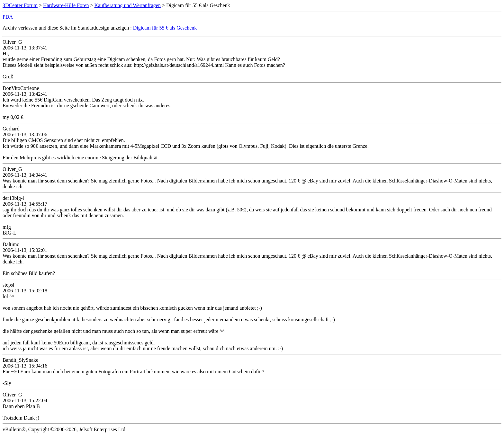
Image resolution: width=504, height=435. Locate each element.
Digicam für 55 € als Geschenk (165, 28)
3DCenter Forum (20, 5)
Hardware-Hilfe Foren (66, 5)
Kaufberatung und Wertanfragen (128, 5)
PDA (8, 17)
